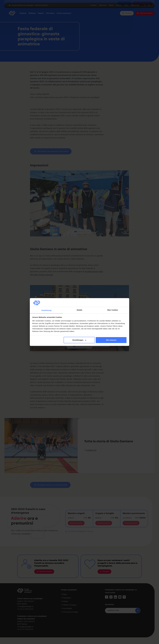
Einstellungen (79, 340)
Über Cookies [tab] (113, 310)
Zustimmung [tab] (46, 310)
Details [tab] (79, 310)
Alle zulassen (111, 340)
